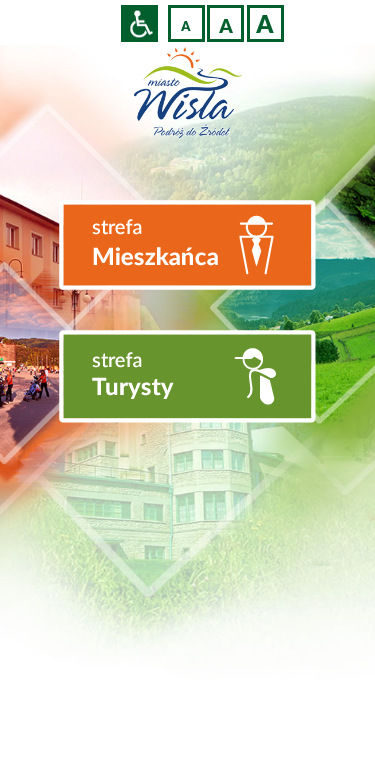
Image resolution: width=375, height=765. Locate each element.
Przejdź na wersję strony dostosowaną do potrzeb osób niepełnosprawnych (139, 23)
